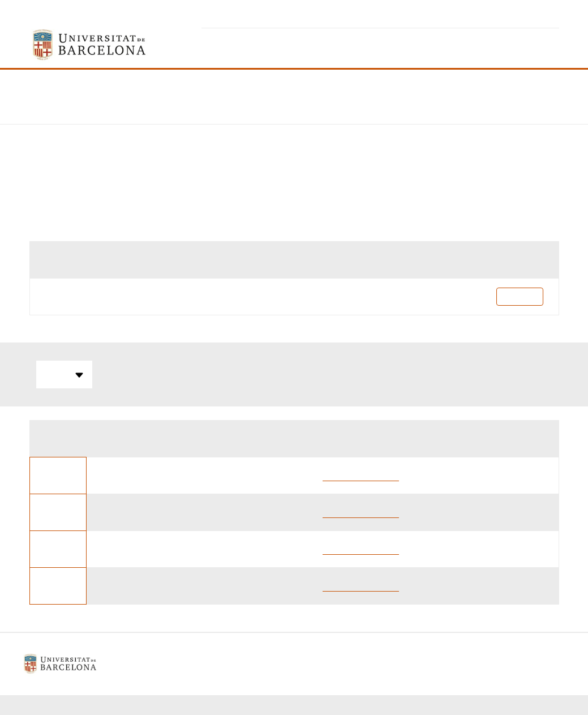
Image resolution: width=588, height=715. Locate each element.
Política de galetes (279, 664)
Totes (64, 375)
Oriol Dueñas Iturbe (361, 475)
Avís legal (209, 664)
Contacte (347, 664)
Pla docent (520, 296)
